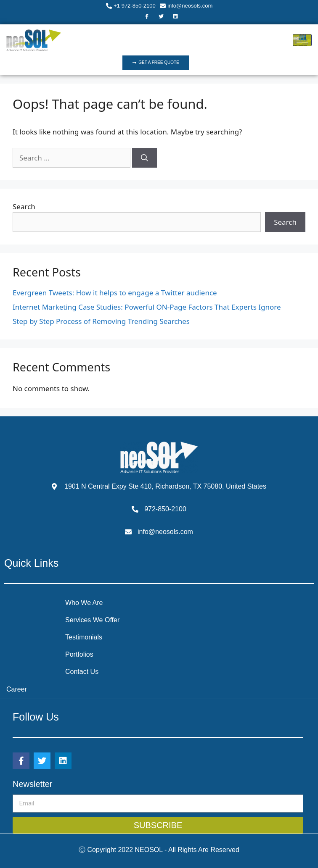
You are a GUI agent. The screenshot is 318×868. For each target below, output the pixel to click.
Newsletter (32, 784)
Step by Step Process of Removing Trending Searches (101, 321)
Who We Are (84, 603)
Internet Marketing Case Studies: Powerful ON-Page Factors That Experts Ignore (147, 307)
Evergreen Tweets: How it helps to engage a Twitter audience (115, 293)
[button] (156, 63)
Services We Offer (92, 620)
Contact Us (82, 672)
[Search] (144, 158)
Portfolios (79, 654)
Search (24, 206)
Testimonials (84, 637)
